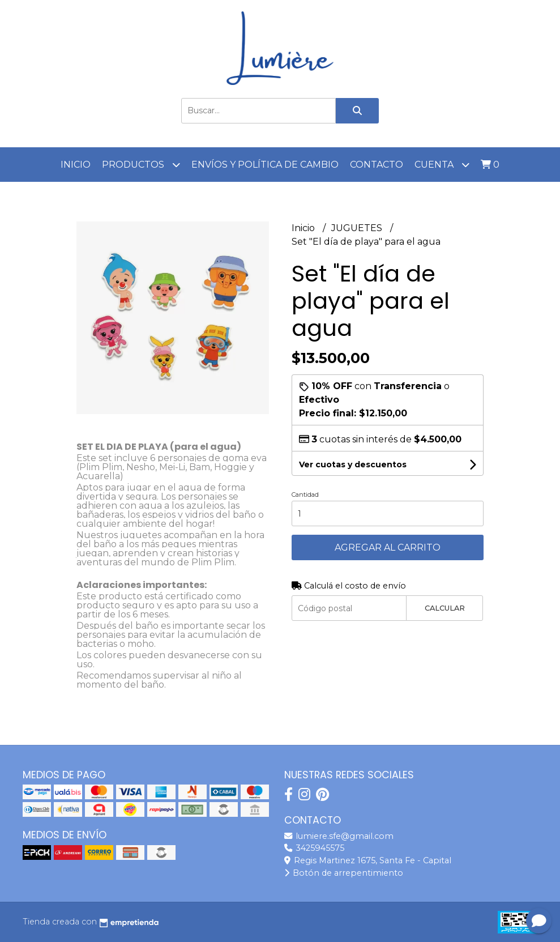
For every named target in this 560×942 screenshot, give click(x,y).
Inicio (76, 165)
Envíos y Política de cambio (265, 165)
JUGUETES (358, 228)
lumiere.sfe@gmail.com (339, 836)
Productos (141, 165)
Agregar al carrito (388, 547)
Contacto (377, 165)
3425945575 (314, 848)
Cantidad (305, 495)
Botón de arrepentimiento (344, 873)
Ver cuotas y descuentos (353, 464)
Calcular (445, 608)
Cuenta (442, 165)
